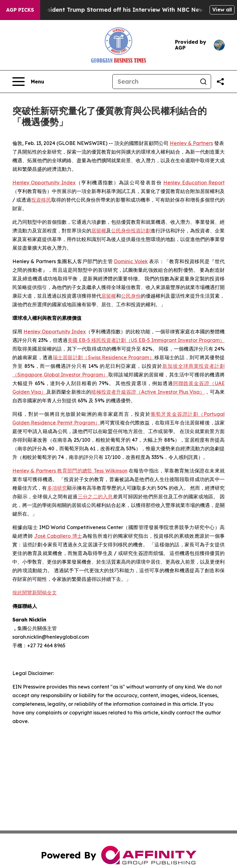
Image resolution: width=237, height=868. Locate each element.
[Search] (154, 82)
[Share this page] (220, 82)
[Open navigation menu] (28, 82)
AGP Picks (20, 10)
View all (222, 10)
